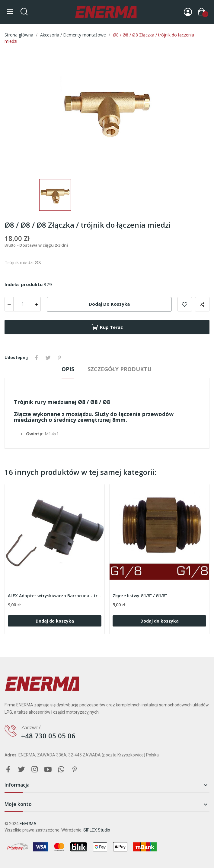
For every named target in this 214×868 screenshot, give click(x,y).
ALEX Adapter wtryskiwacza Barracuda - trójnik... (55, 596)
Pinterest (59, 358)
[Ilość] (23, 304)
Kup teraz (107, 327)
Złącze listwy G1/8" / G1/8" (140, 596)
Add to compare (202, 304)
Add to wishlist (185, 304)
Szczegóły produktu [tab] (120, 369)
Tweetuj (48, 358)
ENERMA (28, 824)
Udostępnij (37, 358)
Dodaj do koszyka (109, 304)
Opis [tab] (68, 369)
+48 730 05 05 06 (48, 736)
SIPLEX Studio (97, 830)
